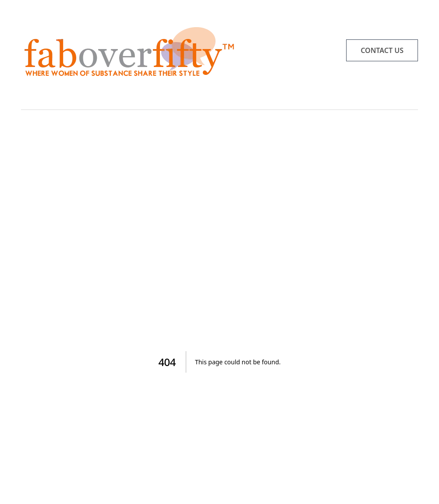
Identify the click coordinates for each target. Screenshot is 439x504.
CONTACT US (382, 50)
